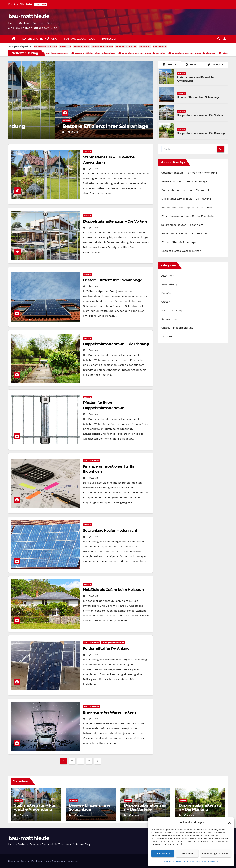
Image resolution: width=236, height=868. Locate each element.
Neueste (169, 64)
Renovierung (169, 319)
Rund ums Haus (81, 46)
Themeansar (72, 861)
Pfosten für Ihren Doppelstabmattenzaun (188, 207)
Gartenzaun (65, 46)
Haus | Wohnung (91, 461)
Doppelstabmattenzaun (46, 46)
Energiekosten (160, 46)
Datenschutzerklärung (175, 861)
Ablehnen (187, 854)
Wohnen (167, 336)
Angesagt (216, 65)
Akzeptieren (163, 854)
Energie (181, 93)
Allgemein (168, 276)
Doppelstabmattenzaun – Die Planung (201, 133)
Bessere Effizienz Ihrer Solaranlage (198, 97)
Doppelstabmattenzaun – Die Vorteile (200, 115)
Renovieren (145, 46)
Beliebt (192, 65)
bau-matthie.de (29, 16)
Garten (20, 121)
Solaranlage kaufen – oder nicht (110, 530)
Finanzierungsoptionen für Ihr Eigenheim (188, 216)
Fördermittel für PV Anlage (106, 648)
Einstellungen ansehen (216, 854)
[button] (229, 822)
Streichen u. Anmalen (126, 46)
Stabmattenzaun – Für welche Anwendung (69, 126)
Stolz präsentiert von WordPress (25, 861)
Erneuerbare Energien (102, 46)
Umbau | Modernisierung (113, 643)
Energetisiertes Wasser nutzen (109, 712)
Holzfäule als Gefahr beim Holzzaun (113, 590)
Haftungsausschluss (196, 861)
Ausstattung (169, 284)
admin (26, 132)
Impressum (213, 861)
